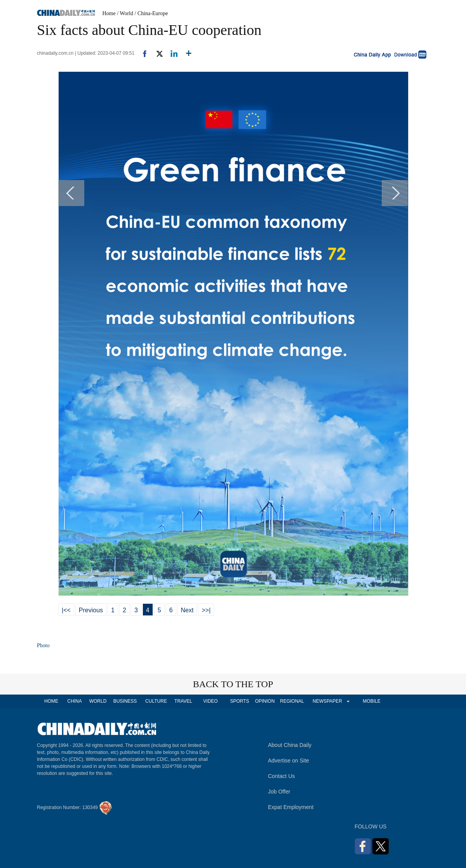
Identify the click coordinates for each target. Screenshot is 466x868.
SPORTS (239, 701)
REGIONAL (292, 701)
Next (187, 610)
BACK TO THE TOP (233, 684)
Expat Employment (291, 807)
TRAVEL (183, 701)
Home (109, 13)
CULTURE (156, 701)
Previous (91, 610)
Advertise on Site (289, 761)
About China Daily (290, 745)
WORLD (98, 701)
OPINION (265, 701)
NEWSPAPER (327, 701)
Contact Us (281, 776)
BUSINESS (125, 701)
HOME (51, 701)
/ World (125, 13)
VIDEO (210, 701)
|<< (66, 610)
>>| (206, 610)
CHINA (74, 701)
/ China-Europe (151, 13)
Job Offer (279, 792)
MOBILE (371, 701)
